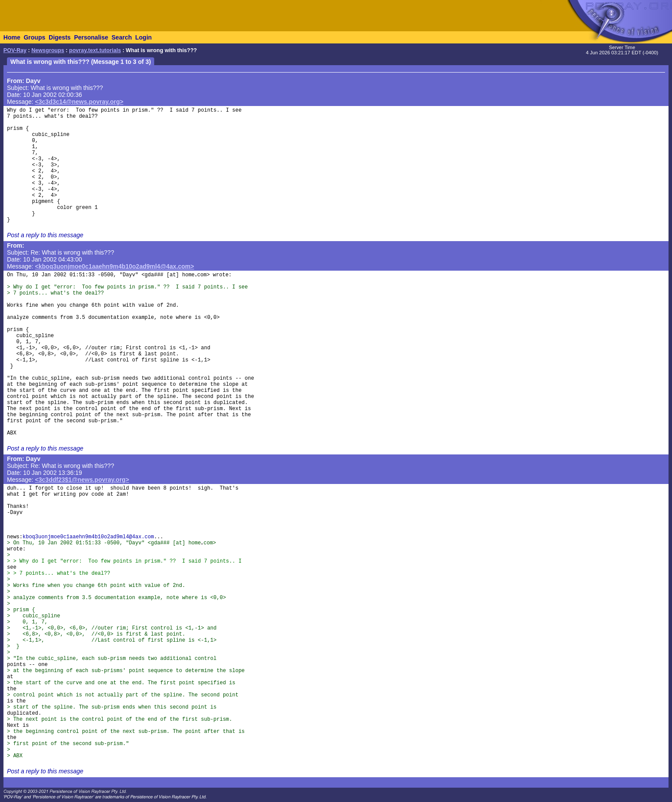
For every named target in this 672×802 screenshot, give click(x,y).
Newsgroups (48, 50)
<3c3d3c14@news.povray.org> (79, 102)
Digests (60, 37)
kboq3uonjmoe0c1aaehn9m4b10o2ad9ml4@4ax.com (88, 537)
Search (122, 37)
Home (12, 37)
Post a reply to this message (45, 235)
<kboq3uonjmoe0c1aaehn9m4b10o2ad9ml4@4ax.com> (115, 266)
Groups (34, 37)
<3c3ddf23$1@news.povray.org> (82, 480)
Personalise (91, 37)
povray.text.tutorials (95, 50)
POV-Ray (15, 50)
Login (143, 37)
